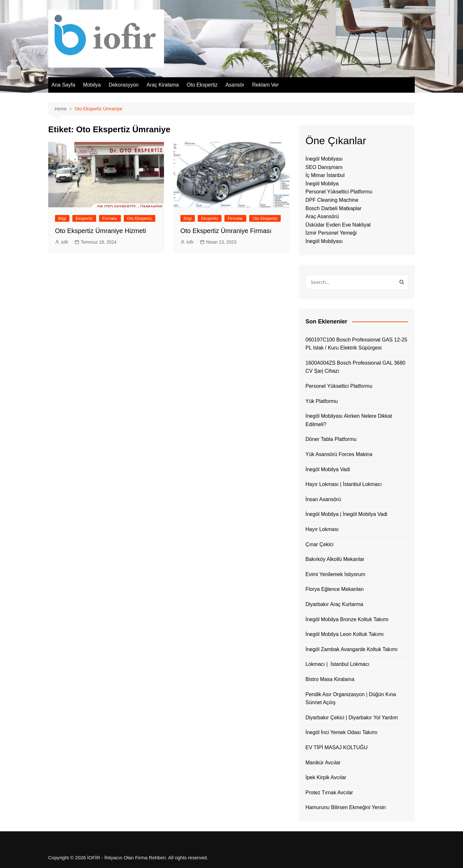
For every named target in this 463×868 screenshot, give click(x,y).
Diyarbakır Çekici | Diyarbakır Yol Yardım (352, 718)
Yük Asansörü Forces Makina (339, 454)
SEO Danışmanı (324, 167)
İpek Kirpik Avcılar (326, 777)
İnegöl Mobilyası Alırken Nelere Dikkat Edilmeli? (349, 420)
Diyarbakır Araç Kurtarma (334, 604)
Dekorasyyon (124, 85)
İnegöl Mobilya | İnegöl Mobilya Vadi (346, 514)
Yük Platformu (322, 401)
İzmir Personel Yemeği (331, 233)
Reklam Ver (265, 85)
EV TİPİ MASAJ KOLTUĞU (336, 747)
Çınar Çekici (319, 544)
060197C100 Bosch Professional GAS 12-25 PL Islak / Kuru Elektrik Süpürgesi (356, 344)
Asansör (235, 85)
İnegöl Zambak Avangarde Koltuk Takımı (352, 649)
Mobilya (92, 85)
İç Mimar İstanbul (325, 175)
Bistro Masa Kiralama (330, 679)
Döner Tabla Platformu (331, 439)
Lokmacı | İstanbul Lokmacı (337, 664)
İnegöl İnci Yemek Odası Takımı (341, 732)
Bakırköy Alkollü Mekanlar (335, 559)
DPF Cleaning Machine (332, 200)
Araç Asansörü (322, 216)
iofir (65, 242)
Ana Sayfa (63, 85)
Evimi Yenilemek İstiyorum (335, 574)
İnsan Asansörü (323, 499)
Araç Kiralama (163, 85)
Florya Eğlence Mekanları (335, 589)
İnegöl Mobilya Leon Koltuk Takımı (345, 634)
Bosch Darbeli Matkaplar (333, 208)
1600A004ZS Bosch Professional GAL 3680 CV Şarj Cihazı (355, 367)
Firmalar (110, 218)
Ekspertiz (84, 218)
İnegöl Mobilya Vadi (328, 469)
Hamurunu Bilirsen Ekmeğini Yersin (346, 807)
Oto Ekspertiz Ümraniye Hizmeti (100, 231)
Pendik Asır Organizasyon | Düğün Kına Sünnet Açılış (351, 699)
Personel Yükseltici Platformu (339, 192)
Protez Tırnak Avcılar (329, 793)
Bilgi (62, 218)
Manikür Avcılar (323, 763)
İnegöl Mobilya (322, 184)
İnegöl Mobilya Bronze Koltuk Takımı (347, 619)
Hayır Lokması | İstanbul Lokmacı (344, 484)
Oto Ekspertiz (202, 85)
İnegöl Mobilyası (324, 159)
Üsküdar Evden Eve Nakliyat (338, 225)
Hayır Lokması (322, 529)
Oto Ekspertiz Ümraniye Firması (226, 231)
